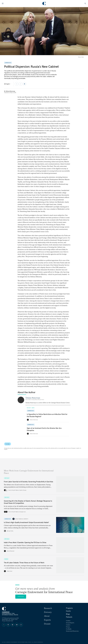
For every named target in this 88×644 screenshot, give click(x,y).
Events (68, 611)
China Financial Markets (22, 519)
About (47, 616)
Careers (68, 625)
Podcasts (69, 617)
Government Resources (72, 631)
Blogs (68, 614)
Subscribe (21, 597)
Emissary (48, 612)
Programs (69, 608)
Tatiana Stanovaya (10, 91)
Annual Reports (70, 623)
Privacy (68, 627)
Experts (47, 620)
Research (48, 608)
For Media (69, 629)
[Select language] (8, 84)
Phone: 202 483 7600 (8, 621)
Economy (8, 444)
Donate (47, 624)
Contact (68, 621)
